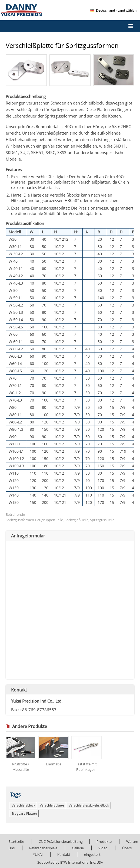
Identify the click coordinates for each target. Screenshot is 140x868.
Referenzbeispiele (43, 848)
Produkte (104, 841)
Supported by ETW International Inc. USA (70, 862)
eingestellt (92, 854)
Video (103, 848)
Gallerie (78, 848)
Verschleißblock (23, 805)
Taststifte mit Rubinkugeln (86, 767)
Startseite (16, 841)
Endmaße (54, 764)
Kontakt (19, 690)
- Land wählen (116, 11)
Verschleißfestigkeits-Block (89, 805)
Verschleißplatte (52, 805)
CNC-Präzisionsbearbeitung (61, 841)
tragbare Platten (24, 813)
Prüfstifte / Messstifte (21, 767)
